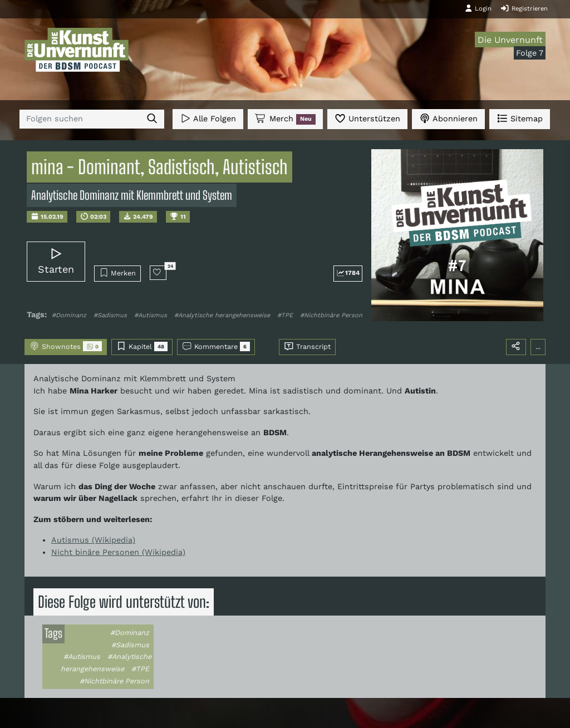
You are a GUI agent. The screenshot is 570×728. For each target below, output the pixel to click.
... (538, 346)
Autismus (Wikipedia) (93, 540)
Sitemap (520, 118)
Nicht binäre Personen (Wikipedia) (118, 552)
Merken (118, 273)
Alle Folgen (208, 118)
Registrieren (524, 8)
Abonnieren (448, 118)
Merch (285, 119)
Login (478, 8)
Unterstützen (367, 118)
